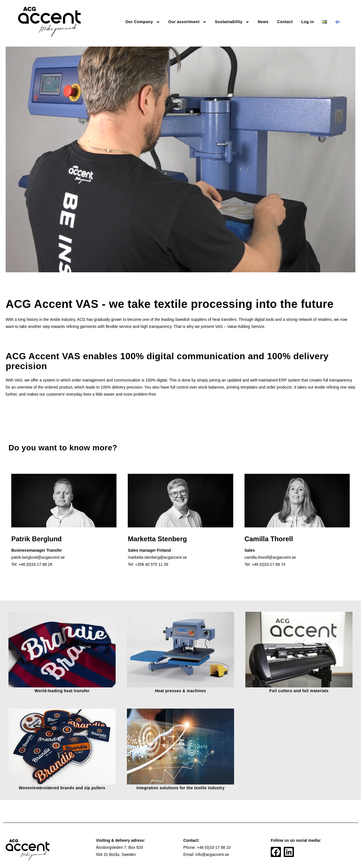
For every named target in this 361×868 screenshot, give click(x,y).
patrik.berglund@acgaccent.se (38, 557)
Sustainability (232, 22)
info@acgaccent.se (212, 854)
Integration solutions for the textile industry (180, 788)
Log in (308, 22)
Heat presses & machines (180, 691)
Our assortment (187, 22)
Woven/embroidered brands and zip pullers (62, 788)
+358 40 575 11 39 (152, 564)
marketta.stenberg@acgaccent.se (157, 557)
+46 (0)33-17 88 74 (268, 564)
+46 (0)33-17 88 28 (35, 564)
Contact (285, 22)
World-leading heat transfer (62, 691)
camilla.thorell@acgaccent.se (270, 557)
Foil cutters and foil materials (299, 691)
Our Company (142, 22)
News (263, 22)
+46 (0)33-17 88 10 (214, 847)
